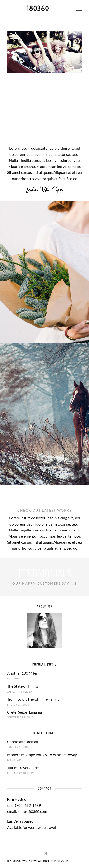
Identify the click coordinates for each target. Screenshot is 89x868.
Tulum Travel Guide (23, 768)
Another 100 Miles (22, 673)
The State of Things (23, 686)
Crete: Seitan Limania (24, 712)
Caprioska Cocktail (23, 742)
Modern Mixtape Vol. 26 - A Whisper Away (42, 755)
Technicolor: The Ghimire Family (33, 699)
